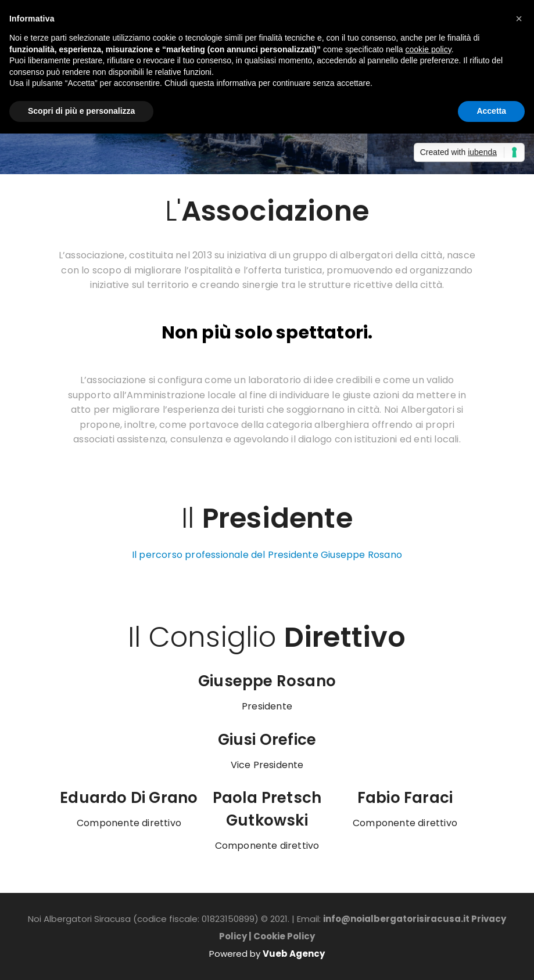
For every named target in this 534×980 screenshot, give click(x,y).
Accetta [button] (491, 111)
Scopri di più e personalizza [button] (81, 111)
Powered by (267, 954)
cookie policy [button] (429, 49)
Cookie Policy (284, 936)
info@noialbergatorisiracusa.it (396, 919)
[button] (519, 19)
